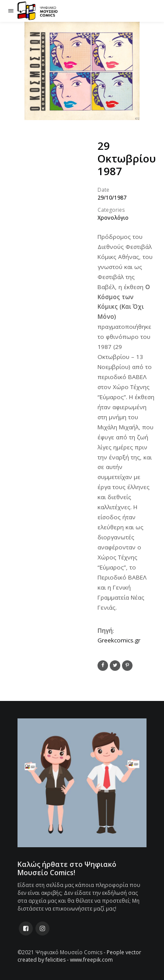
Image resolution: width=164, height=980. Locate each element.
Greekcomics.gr (119, 640)
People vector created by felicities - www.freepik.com (79, 956)
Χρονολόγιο (113, 218)
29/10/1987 (112, 198)
